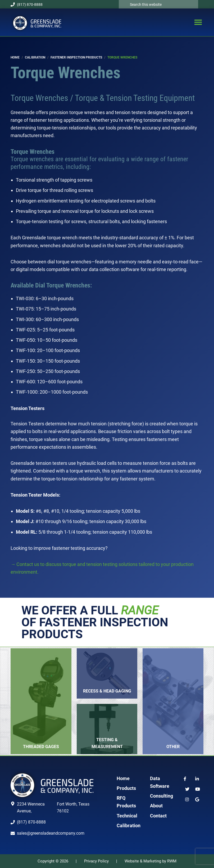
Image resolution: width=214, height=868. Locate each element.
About (156, 806)
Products (126, 788)
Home (123, 778)
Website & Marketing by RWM (151, 861)
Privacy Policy (96, 861)
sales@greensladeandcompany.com (51, 833)
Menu (198, 23)
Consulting (161, 796)
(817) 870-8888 (27, 5)
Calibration (129, 826)
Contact (158, 816)
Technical (127, 816)
